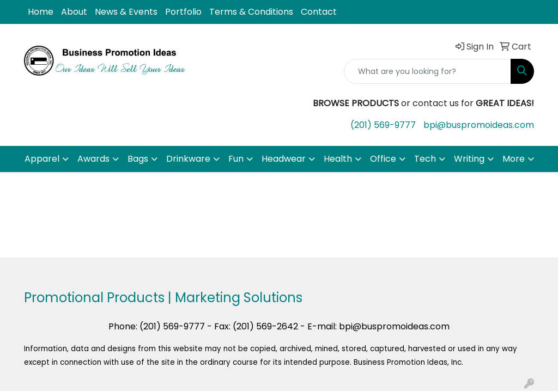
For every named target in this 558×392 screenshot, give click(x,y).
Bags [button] (138, 159)
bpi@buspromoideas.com (479, 125)
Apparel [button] (42, 159)
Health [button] (338, 159)
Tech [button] (425, 159)
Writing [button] (469, 159)
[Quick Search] (427, 71)
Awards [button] (93, 159)
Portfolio (183, 12)
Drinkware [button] (188, 159)
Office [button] (383, 159)
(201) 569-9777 (383, 125)
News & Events (126, 12)
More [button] (514, 159)
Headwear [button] (284, 159)
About (74, 12)
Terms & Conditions (251, 12)
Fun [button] (236, 159)
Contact (319, 12)
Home (41, 12)
